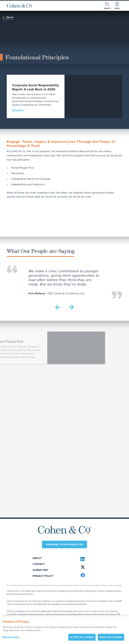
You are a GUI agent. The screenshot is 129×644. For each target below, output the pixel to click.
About (37, 558)
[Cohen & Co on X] (100, 567)
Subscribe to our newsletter (64, 544)
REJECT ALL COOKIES (111, 639)
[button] (58, 307)
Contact (39, 564)
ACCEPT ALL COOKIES (82, 639)
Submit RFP (40, 570)
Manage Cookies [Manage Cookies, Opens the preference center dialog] (11, 638)
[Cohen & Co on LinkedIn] (100, 559)
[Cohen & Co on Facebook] (100, 575)
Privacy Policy (43, 576)
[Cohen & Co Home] (19, 6)
